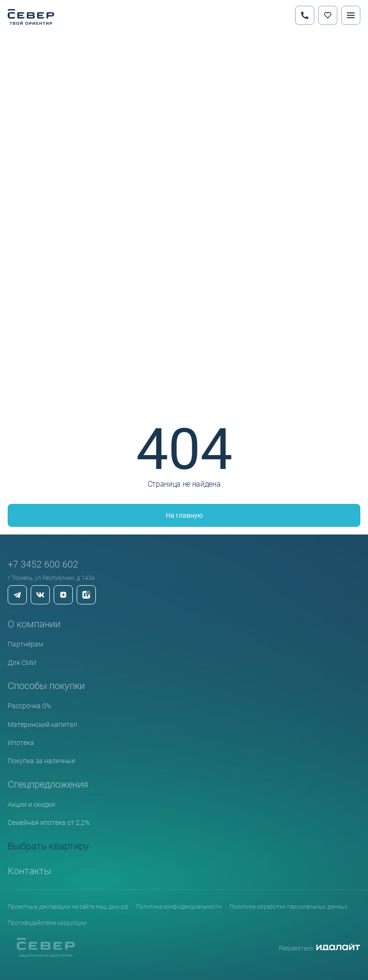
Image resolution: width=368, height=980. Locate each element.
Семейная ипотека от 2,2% (49, 822)
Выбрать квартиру (48, 846)
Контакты (29, 870)
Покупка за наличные (41, 761)
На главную (184, 515)
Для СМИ (22, 663)
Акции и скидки (31, 804)
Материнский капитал (42, 724)
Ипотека (21, 742)
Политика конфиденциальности (179, 906)
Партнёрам (25, 644)
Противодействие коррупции (47, 923)
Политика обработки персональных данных (288, 906)
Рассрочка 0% (29, 706)
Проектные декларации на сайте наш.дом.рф (68, 906)
